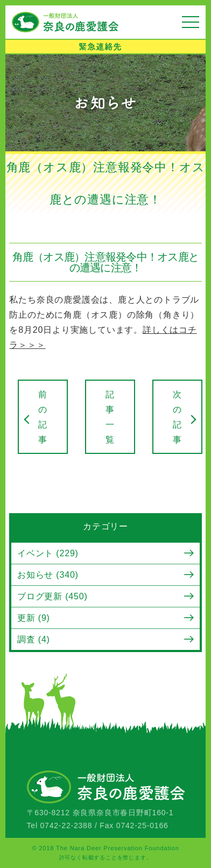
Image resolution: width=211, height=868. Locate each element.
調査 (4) (34, 639)
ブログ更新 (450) (52, 596)
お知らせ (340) (48, 575)
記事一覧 (110, 417)
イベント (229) (48, 553)
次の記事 (177, 417)
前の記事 (43, 417)
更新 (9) (34, 618)
